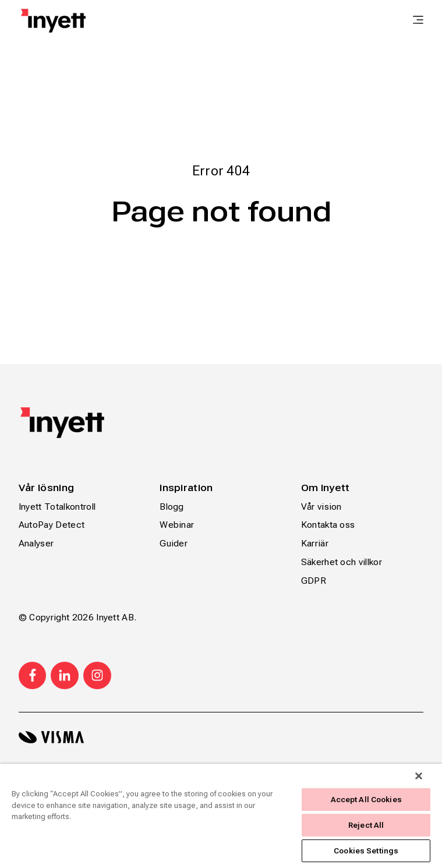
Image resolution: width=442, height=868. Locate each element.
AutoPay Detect (52, 525)
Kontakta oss (328, 525)
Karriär (315, 543)
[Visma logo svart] (221, 737)
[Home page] (53, 21)
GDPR (314, 581)
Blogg (172, 507)
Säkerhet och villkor (342, 562)
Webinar (177, 525)
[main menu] (418, 21)
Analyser (36, 543)
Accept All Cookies (366, 800)
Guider (174, 543)
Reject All (366, 825)
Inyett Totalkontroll (57, 507)
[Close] (419, 776)
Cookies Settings (366, 851)
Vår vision (321, 507)
